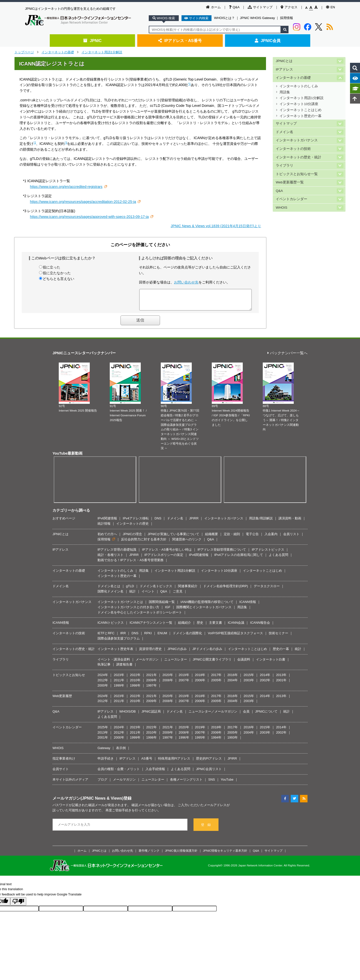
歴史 (200, 626)
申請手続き (106, 762)
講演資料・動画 (290, 522)
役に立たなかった (57, 273)
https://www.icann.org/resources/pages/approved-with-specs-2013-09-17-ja (89, 217)
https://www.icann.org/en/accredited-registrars (66, 187)
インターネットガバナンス (297, 140)
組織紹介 (184, 626)
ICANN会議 (236, 626)
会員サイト (61, 773)
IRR (123, 637)
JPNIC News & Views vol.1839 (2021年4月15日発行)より (216, 226)
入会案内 (271, 538)
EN (330, 7)
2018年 (200, 679)
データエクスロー (267, 590)
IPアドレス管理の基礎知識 (117, 553)
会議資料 (244, 663)
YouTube (227, 783)
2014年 (265, 679)
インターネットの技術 (293, 149)
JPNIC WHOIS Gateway (257, 18)
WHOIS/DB (127, 715)
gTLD (130, 590)
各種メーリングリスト (186, 783)
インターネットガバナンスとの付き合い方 (128, 611)
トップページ (24, 52)
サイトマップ (260, 7)
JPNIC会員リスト (209, 773)
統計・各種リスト (110, 559)
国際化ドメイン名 (110, 595)
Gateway (104, 752)
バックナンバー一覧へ (287, 357)
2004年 (232, 684)
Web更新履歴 (62, 700)
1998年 (135, 689)
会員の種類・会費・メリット (119, 773)
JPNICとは (284, 61)
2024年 (103, 679)
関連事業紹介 (188, 590)
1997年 (151, 689)
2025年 (103, 731)
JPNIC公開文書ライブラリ (212, 663)
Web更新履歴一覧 (290, 182)
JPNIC (92, 41)
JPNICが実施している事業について (174, 538)
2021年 (151, 679)
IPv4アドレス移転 (136, 522)
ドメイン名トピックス (156, 590)
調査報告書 (124, 668)
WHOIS (281, 208)
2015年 (249, 679)
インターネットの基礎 (58, 52)
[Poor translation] (18, 905)
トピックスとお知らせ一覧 (297, 174)
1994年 (216, 741)
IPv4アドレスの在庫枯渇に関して (239, 559)
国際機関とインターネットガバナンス (204, 611)
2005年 (216, 684)
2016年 (232, 679)
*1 (189, 84)
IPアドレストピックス (268, 553)
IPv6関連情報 (107, 522)
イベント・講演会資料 (114, 663)
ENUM (162, 637)
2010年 (135, 684)
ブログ (102, 783)
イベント (148, 595)
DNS (158, 522)
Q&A (234, 7)
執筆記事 (104, 668)
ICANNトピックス (111, 626)
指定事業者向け (64, 762)
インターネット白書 (271, 663)
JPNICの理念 (132, 538)
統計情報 (104, 527)
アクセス (289, 7)
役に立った (51, 267)
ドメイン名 (284, 132)
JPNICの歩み (177, 653)
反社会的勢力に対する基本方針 (144, 543)
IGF (168, 611)
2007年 (184, 684)
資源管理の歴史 (150, 653)
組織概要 (211, 538)
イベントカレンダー (291, 199)
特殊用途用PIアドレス (174, 762)
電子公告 (252, 538)
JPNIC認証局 (151, 715)
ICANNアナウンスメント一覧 (151, 626)
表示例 (121, 752)
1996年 (184, 741)
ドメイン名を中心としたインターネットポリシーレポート (140, 616)
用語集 (285, 92)
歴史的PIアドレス (209, 762)
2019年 (184, 679)
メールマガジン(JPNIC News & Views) (88, 802)
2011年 (119, 684)
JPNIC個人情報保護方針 (181, 854)
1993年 (232, 741)
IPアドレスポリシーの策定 (164, 559)
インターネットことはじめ (300, 110)
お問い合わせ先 (186, 282)
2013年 (281, 679)
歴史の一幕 (281, 653)
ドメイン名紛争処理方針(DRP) (226, 590)
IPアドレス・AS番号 (180, 41)
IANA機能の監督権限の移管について (207, 606)
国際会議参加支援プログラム (119, 642)
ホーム (213, 7)
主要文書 (215, 626)
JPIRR (194, 522)
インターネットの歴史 (132, 527)
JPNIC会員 (268, 41)
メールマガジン (147, 663)
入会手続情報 (155, 773)
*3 (66, 143)
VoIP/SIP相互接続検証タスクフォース (235, 637)
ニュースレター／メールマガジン (213, 715)
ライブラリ (284, 166)
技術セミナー (278, 637)
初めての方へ (107, 538)
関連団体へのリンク (187, 543)
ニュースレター (176, 663)
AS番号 (147, 762)
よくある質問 (278, 559)
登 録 (206, 829)
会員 (246, 715)
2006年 (200, 684)
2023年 (119, 679)
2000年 (103, 689)
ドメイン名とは (109, 590)
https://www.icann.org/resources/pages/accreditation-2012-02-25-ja (83, 202)
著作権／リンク (149, 854)
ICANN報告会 (260, 626)
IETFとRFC (106, 637)
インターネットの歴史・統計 (298, 157)
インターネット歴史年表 (115, 653)
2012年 (103, 684)
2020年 (168, 679)
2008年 (168, 684)
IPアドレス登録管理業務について (222, 553)
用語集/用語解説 (261, 522)
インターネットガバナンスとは (120, 606)
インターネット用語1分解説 (102, 52)
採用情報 (286, 18)
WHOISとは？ (224, 18)
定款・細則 (232, 538)
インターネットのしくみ (299, 86)
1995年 (200, 741)
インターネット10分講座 (299, 104)
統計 (132, 595)
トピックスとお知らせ (69, 679)
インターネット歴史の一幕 (300, 116)
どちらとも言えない (58, 279)
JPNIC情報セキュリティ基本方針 (225, 854)
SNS (212, 783)
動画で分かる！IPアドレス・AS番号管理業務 (130, 564)
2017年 (216, 679)
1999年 (119, 689)
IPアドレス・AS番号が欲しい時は (167, 553)
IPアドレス (284, 69)
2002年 (265, 684)
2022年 (135, 679)
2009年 (151, 684)
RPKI (148, 637)
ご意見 (178, 595)
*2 (35, 143)
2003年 (249, 684)
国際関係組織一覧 (162, 606)
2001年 (281, 684)
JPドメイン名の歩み (207, 653)
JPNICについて (266, 715)
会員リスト (291, 538)
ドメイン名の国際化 (187, 637)
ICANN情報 (247, 606)
